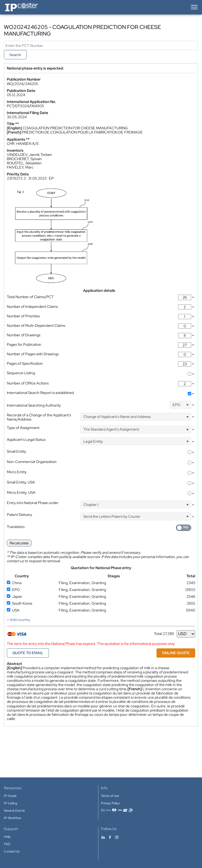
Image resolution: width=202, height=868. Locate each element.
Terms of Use (110, 796)
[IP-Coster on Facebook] (110, 837)
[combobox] (180, 405)
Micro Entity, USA (21, 492)
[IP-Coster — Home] (21, 7)
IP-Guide (10, 796)
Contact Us (12, 851)
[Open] (187, 405)
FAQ (7, 844)
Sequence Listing (21, 373)
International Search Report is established (40, 393)
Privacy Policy (110, 803)
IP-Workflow (12, 818)
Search (15, 55)
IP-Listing (11, 803)
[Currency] (186, 634)
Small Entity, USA (21, 482)
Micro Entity (17, 472)
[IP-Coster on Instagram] (117, 837)
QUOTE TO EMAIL (28, 653)
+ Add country (18, 620)
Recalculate (19, 543)
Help (7, 837)
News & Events (14, 811)
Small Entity (16, 451)
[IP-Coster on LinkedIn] (103, 837)
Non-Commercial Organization (32, 462)
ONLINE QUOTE (176, 653)
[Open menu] (194, 7)
